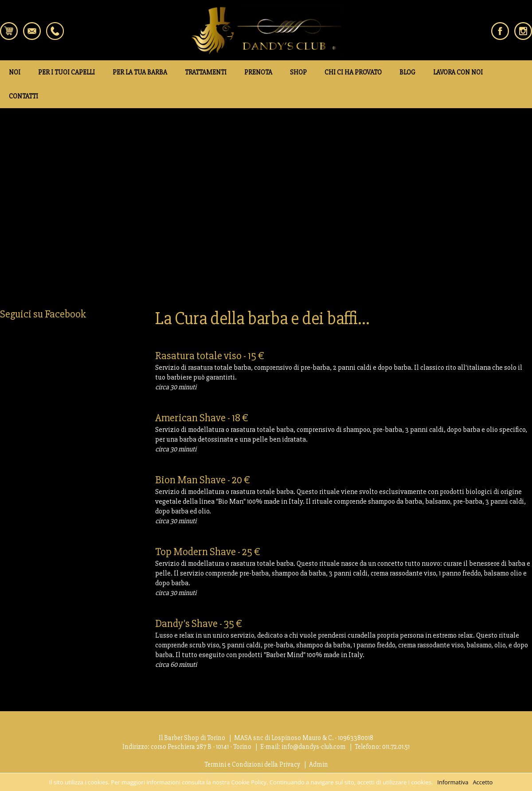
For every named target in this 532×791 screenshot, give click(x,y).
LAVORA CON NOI (458, 72)
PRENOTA (258, 72)
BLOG (407, 72)
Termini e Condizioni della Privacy (252, 764)
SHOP (298, 72)
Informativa (453, 782)
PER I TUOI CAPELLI (66, 72)
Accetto (483, 782)
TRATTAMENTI (206, 72)
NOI (15, 72)
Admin (319, 764)
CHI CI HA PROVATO (353, 72)
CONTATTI (23, 96)
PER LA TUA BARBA (140, 72)
